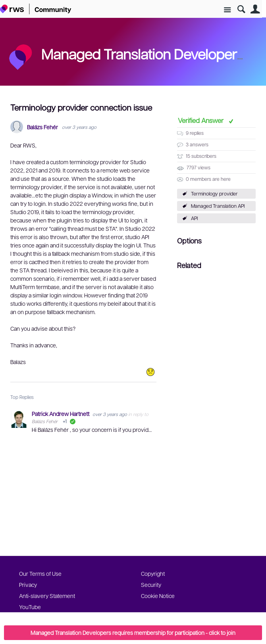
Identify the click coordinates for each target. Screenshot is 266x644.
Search (241, 9)
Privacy (28, 585)
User (255, 9)
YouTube (30, 607)
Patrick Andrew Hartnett (61, 414)
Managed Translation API (218, 206)
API (194, 218)
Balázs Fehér (42, 127)
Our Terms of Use (40, 573)
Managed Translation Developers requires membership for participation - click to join (133, 632)
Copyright (153, 573)
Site (227, 10)
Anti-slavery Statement (47, 596)
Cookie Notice (158, 596)
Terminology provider (214, 194)
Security (151, 585)
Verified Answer (201, 120)
